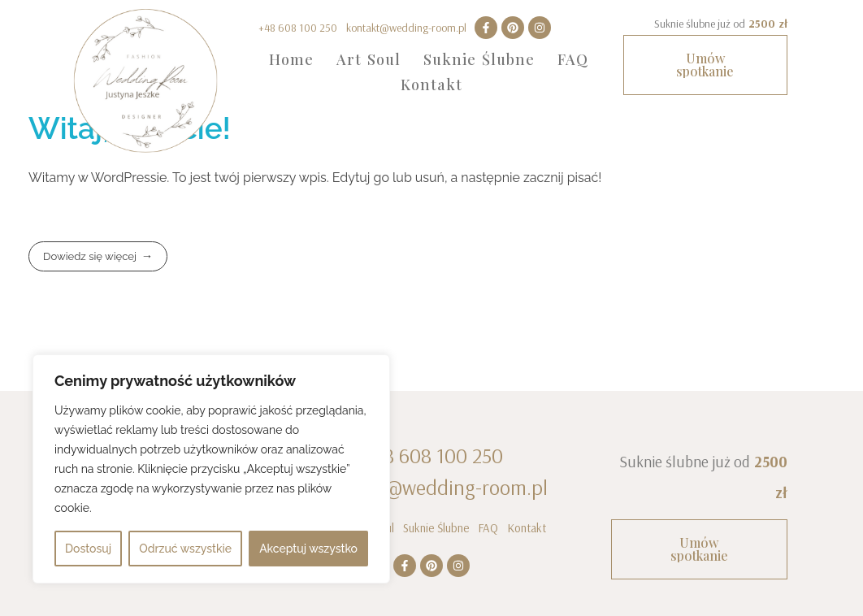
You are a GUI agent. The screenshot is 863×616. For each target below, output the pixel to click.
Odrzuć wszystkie (185, 549)
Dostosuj (88, 549)
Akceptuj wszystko (308, 549)
